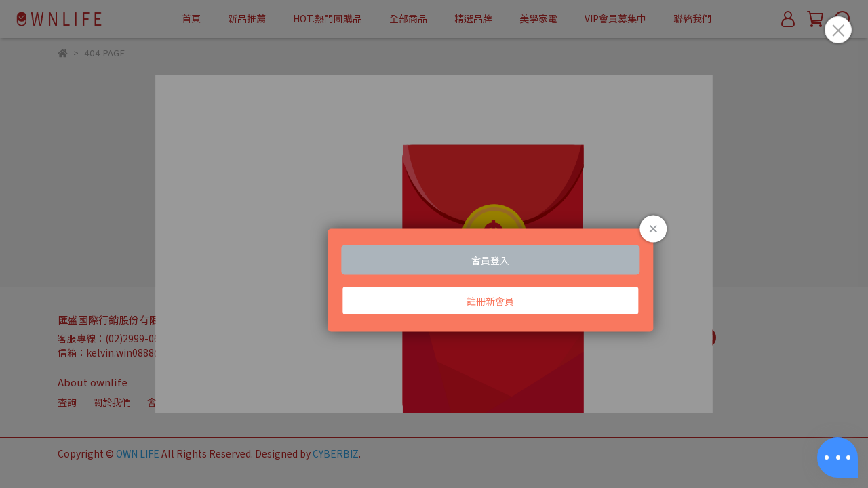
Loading (434, 244)
